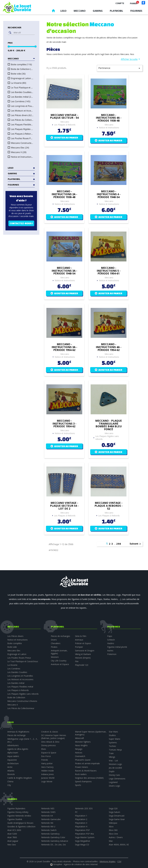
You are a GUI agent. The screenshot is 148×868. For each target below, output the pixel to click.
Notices (79, 753)
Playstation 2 (81, 819)
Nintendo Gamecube (51, 819)
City (9, 785)
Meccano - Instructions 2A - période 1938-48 (64, 194)
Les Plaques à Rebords (22, 134)
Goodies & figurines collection (21, 826)
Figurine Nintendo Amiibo (19, 816)
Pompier (79, 647)
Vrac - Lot (113, 761)
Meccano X (19, 152)
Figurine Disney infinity (18, 812)
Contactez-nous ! (21, 223)
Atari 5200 (12, 834)
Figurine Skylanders (16, 808)
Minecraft (79, 738)
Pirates (54, 647)
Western (55, 657)
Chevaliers (56, 643)
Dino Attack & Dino (50, 742)
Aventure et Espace (60, 664)
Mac (111, 841)
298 (119, 544)
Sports (78, 785)
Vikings (112, 757)
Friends (45, 760)
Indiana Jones (47, 774)
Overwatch (80, 756)
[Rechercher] (23, 32)
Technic (112, 746)
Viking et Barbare (83, 654)
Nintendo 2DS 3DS (84, 808)
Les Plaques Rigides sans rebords (22, 129)
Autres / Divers (116, 837)
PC (76, 812)
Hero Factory (47, 767)
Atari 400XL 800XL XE (119, 845)
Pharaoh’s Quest (83, 760)
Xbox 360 (113, 830)
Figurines (136, 11)
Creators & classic (50, 732)
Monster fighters (83, 742)
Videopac (113, 823)
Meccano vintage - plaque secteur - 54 (64, 116)
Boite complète (21, 64)
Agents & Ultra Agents (18, 749)
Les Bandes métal (22, 97)
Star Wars (113, 732)
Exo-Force (46, 756)
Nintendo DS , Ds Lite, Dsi (53, 845)
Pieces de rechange (16, 735)
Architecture (13, 763)
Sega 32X (113, 808)
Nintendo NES (48, 808)
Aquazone (12, 760)
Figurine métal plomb (117, 647)
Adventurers (13, 745)
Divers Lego (114, 786)
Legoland (113, 782)
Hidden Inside (47, 771)
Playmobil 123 (82, 665)
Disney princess (48, 745)
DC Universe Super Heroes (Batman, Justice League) (54, 737)
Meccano (80, 11)
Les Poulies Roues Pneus (22, 138)
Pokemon (112, 654)
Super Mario (115, 739)
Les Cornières (21, 101)
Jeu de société (115, 768)
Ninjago (79, 749)
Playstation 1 (81, 816)
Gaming (98, 11)
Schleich (111, 640)
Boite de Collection (22, 69)
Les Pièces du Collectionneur (22, 120)
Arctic (10, 767)
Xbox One (113, 834)
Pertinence (120, 68)
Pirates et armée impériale (87, 763)
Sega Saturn (114, 812)
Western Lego (115, 764)
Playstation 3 (81, 823)
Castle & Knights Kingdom (20, 778)
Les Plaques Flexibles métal (22, 124)
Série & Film (81, 636)
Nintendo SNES (48, 812)
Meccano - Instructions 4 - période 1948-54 (109, 194)
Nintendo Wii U (48, 826)
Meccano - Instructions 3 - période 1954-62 (64, 424)
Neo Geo (12, 845)
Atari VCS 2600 (14, 830)
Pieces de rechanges (60, 636)
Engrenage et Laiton (22, 78)
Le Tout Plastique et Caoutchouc (22, 87)
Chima (10, 781)
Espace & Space (49, 753)
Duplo (112, 771)
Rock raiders (81, 774)
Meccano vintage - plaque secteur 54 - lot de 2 (64, 506)
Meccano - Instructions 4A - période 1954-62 (109, 347)
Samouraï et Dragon (85, 651)
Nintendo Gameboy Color (53, 837)
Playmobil (116, 11)
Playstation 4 (81, 826)
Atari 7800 (12, 837)
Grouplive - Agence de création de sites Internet (75, 864)
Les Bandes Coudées (22, 92)
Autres (110, 651)
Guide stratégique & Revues (20, 823)
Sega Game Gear (117, 819)
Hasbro (111, 643)
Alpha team (13, 753)
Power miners (82, 767)
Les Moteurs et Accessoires (22, 111)
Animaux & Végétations (18, 732)
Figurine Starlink (15, 819)
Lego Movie (47, 781)
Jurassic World (48, 778)
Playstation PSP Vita (84, 834)
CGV (119, 861)
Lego (63, 11)
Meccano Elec (20, 148)
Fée (77, 661)
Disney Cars (114, 775)
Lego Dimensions (117, 779)
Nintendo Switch (49, 830)
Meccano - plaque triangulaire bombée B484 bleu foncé (109, 425)
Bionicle (11, 774)
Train (111, 753)
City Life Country (59, 661)
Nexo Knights (81, 745)
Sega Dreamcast (117, 816)
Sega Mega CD (82, 845)
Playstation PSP (82, 830)
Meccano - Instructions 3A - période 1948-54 (64, 271)
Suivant (136, 544)
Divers (54, 640)
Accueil (53, 11)
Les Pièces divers (22, 115)
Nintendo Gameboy (50, 834)
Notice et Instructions (22, 157)
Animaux (79, 640)
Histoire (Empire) (83, 658)
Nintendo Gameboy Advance (55, 841)
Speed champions (83, 781)
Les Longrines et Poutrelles (22, 106)
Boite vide (18, 74)
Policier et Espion (83, 643)
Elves (44, 749)
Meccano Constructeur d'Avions (22, 143)
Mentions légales (108, 861)
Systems (113, 742)
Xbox (111, 826)
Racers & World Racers (86, 771)
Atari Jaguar (13, 841)
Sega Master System (85, 837)
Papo (110, 636)
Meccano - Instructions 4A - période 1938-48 (109, 118)
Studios (112, 735)
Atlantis (11, 771)
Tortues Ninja (115, 750)
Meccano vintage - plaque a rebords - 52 (109, 506)
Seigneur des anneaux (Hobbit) (89, 778)
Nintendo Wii (47, 823)
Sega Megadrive (83, 841)
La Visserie (19, 83)
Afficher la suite (129, 59)
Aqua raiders (13, 756)
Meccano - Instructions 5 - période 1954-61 (109, 271)
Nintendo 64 (47, 816)
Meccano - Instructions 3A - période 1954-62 (64, 347)
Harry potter (47, 763)
